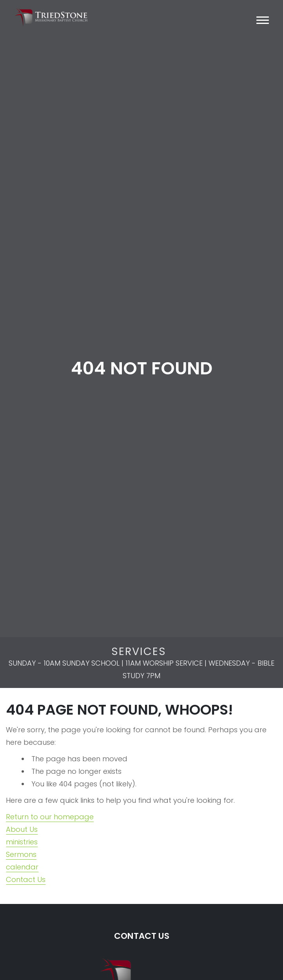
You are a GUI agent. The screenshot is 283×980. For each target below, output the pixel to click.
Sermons (21, 854)
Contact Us (26, 879)
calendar (22, 867)
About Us (22, 829)
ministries (22, 842)
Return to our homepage (50, 817)
